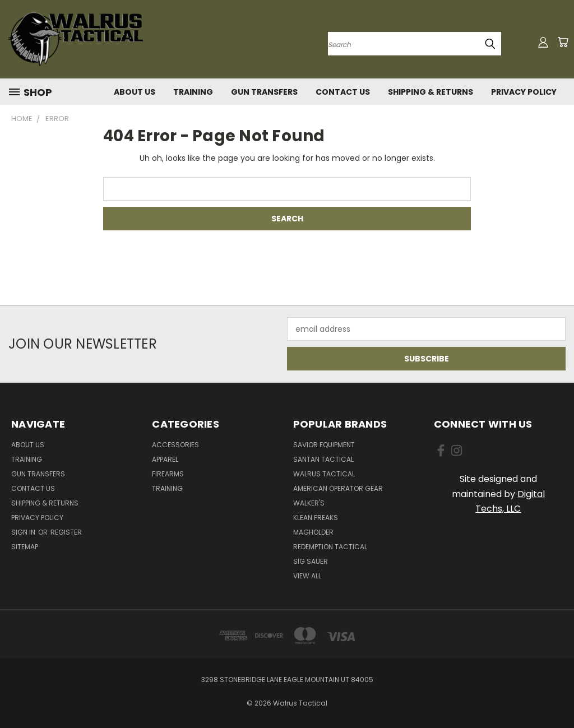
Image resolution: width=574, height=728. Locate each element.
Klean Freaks (316, 518)
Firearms (168, 474)
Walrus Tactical (324, 474)
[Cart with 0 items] (563, 42)
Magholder (313, 532)
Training (193, 92)
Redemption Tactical (330, 547)
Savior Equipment (324, 445)
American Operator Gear (338, 488)
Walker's (309, 503)
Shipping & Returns (430, 92)
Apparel (165, 459)
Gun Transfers (264, 92)
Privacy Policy (524, 92)
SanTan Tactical (323, 459)
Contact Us (343, 92)
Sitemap (25, 547)
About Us (135, 92)
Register (66, 532)
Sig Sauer (311, 561)
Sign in (24, 532)
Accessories (175, 445)
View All (307, 576)
